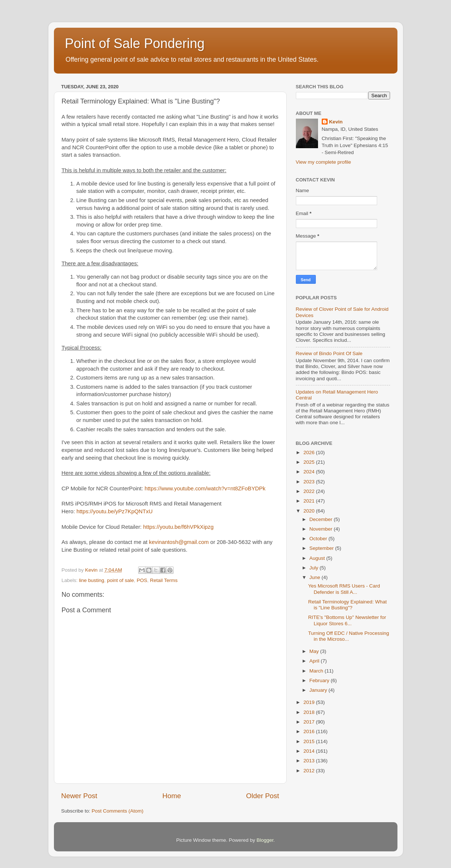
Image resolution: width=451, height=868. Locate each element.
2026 (310, 452)
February (320, 680)
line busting (92, 580)
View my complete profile (324, 162)
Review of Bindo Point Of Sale (329, 353)
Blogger (265, 840)
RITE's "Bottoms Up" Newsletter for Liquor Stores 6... (347, 620)
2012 (310, 771)
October (319, 539)
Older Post (262, 796)
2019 (310, 702)
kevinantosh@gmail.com (179, 542)
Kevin (336, 122)
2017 (310, 722)
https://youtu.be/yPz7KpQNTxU (115, 511)
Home (172, 796)
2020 (310, 511)
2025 (310, 462)
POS (142, 580)
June (316, 577)
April (315, 661)
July (315, 568)
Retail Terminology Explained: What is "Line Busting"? (347, 605)
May (315, 651)
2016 (310, 731)
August (318, 558)
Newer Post (79, 796)
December (322, 519)
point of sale (121, 580)
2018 (310, 712)
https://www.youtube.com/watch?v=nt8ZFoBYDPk (205, 489)
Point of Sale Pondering (135, 43)
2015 (310, 741)
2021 (310, 501)
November (322, 529)
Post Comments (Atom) (117, 811)
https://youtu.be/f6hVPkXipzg (179, 527)
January (319, 690)
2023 (310, 482)
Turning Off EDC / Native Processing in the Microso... (348, 636)
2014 (310, 751)
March (317, 671)
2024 (310, 472)
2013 (310, 761)
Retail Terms (164, 580)
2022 (310, 491)
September (322, 548)
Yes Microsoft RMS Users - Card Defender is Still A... (344, 589)
